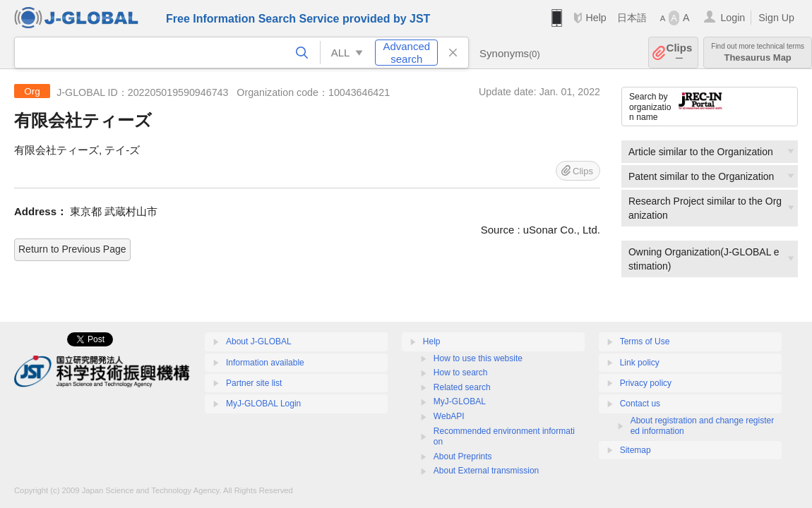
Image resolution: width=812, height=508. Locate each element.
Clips (680, 53)
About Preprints (463, 456)
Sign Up (776, 18)
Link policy (640, 363)
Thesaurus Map (758, 53)
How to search (461, 373)
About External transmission (486, 471)
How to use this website (478, 358)
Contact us (640, 404)
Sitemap (635, 450)
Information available (265, 363)
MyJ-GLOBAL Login (263, 404)
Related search (462, 387)
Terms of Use (645, 341)
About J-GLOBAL (259, 341)
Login (733, 18)
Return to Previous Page (72, 249)
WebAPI (449, 416)
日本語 (632, 18)
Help (596, 18)
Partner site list (254, 383)
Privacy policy (646, 383)
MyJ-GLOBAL (460, 401)
